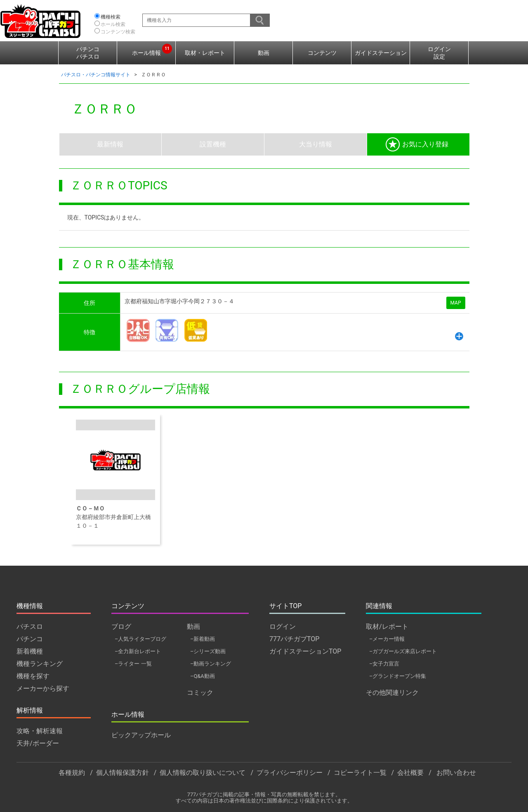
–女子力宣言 (384, 664)
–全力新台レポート (138, 651)
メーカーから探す (43, 688)
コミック (200, 693)
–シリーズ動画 (208, 651)
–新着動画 (203, 639)
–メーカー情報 (387, 639)
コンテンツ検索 (118, 32)
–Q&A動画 (203, 676)
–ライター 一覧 (133, 664)
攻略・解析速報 (40, 731)
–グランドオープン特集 (398, 676)
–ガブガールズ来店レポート (403, 651)
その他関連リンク (392, 693)
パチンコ (30, 639)
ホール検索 (113, 24)
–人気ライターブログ (140, 639)
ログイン (283, 627)
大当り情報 (316, 144)
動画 (264, 53)
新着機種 (30, 651)
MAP (456, 303)
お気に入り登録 (417, 144)
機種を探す (33, 676)
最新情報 (110, 144)
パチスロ (30, 627)
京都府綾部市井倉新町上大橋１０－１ (115, 474)
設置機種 (213, 144)
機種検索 (111, 17)
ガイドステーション (381, 53)
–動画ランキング (211, 664)
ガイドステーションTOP (305, 651)
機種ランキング (40, 664)
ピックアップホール (141, 735)
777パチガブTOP (294, 639)
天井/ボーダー (38, 743)
